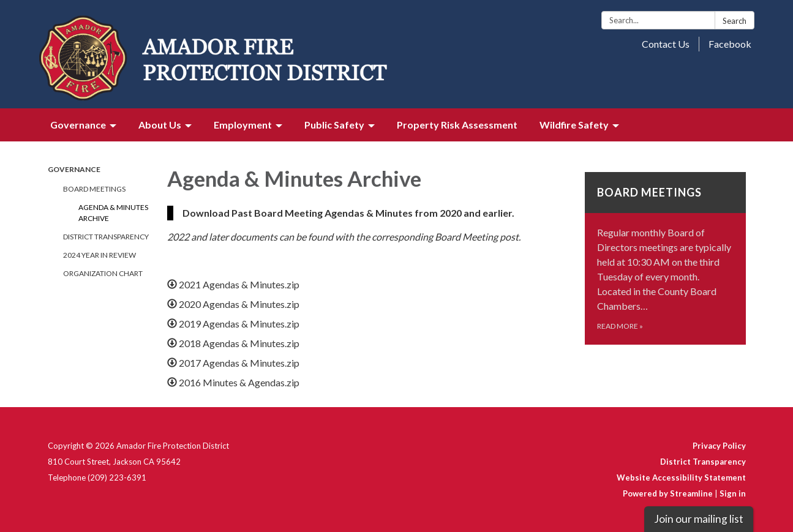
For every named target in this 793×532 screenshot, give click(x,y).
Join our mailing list (699, 519)
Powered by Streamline (668, 493)
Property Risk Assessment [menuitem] (457, 125)
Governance (74, 169)
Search (735, 21)
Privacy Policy (719, 446)
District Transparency (106, 237)
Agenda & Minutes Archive (113, 213)
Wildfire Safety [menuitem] (574, 125)
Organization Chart (103, 273)
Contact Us (666, 44)
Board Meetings (94, 189)
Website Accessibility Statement (681, 478)
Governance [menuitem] (78, 125)
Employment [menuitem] (243, 125)
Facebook (730, 44)
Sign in (733, 493)
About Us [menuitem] (160, 125)
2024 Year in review (100, 255)
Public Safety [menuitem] (334, 125)
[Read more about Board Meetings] (665, 258)
